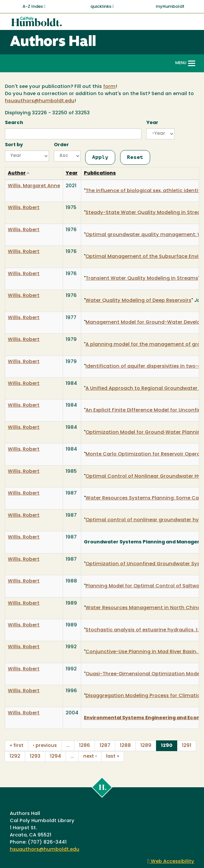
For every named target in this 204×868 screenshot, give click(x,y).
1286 (85, 746)
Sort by (14, 145)
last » (113, 756)
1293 (35, 756)
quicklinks (102, 7)
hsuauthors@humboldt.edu (40, 101)
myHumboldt (170, 7)
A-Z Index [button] (34, 7)
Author (19, 173)
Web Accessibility (171, 862)
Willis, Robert (24, 208)
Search (14, 123)
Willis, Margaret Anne (34, 186)
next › (90, 756)
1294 (55, 756)
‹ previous (45, 746)
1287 (105, 746)
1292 (15, 756)
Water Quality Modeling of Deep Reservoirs (138, 301)
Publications (100, 173)
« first (17, 746)
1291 (187, 746)
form (109, 87)
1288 (125, 746)
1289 (146, 746)
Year (152, 123)
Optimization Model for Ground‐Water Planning (145, 433)
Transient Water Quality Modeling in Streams (142, 279)
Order (61, 145)
